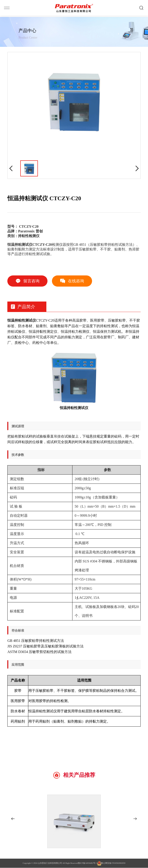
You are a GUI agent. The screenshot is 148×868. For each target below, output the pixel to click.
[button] (13, 819)
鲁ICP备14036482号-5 (87, 863)
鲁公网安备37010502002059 (111, 864)
